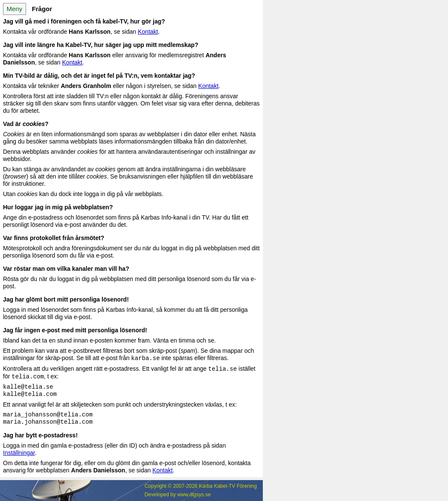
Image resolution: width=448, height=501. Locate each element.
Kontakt (148, 32)
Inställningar (19, 453)
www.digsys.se (194, 495)
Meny (14, 9)
